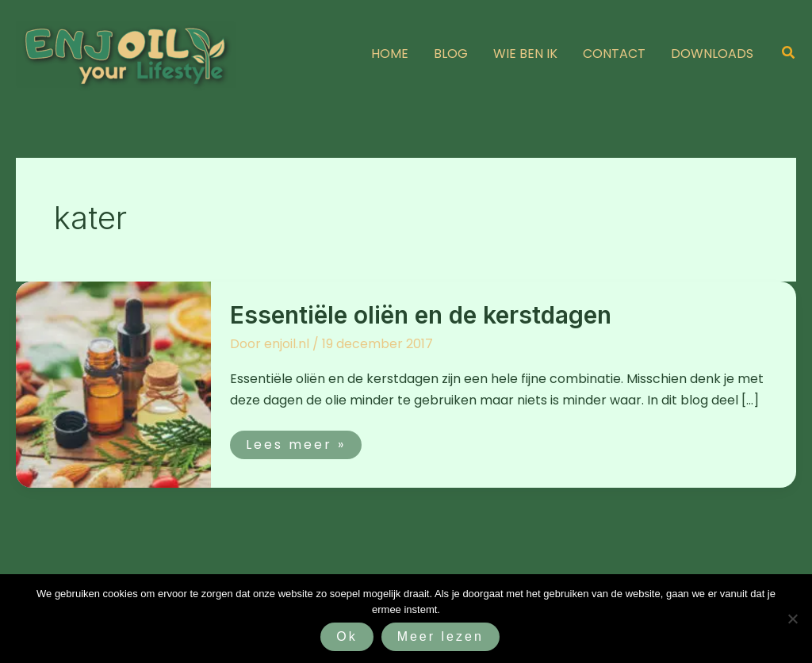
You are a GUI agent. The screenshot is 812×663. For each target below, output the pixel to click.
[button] (789, 54)
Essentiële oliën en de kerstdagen (421, 315)
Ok (347, 636)
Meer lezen (440, 636)
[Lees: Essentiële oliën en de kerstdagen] (113, 384)
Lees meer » (295, 442)
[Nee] (792, 619)
